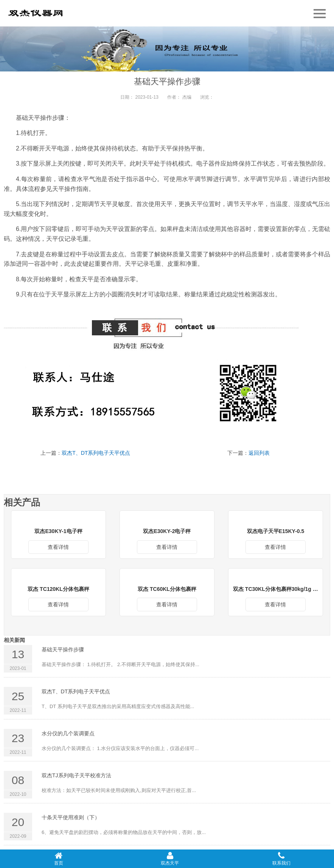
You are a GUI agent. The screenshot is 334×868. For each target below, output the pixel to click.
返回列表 (259, 453)
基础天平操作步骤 (63, 649)
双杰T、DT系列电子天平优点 (96, 453)
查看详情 (58, 547)
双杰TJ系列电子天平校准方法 (76, 775)
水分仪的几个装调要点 (68, 733)
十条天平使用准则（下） (71, 817)
